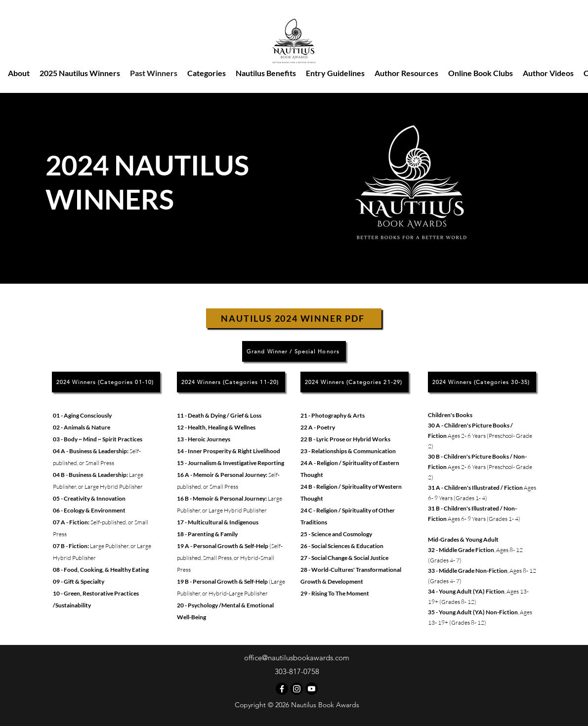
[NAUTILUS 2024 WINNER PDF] (294, 318)
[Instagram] (297, 689)
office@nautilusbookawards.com (297, 658)
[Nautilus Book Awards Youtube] (312, 689)
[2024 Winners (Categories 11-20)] (231, 382)
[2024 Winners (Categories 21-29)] (355, 382)
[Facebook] (282, 689)
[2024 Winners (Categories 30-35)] (482, 382)
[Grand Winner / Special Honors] (294, 351)
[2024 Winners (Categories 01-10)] (106, 382)
